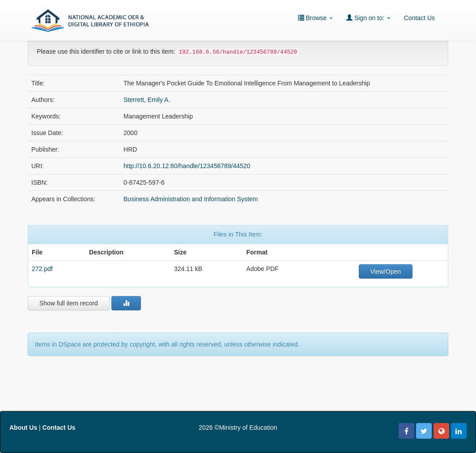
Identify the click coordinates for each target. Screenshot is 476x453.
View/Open (386, 271)
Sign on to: (368, 18)
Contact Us (419, 18)
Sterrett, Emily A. (147, 100)
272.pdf (42, 269)
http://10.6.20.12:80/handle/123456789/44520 (187, 166)
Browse (315, 18)
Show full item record (69, 303)
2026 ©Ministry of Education (238, 428)
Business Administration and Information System (191, 199)
